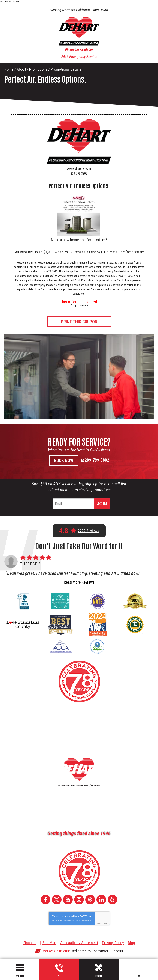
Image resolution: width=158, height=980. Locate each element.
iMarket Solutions (55, 951)
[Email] (74, 504)
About (21, 69)
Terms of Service (81, 920)
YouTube (68, 900)
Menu (20, 976)
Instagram (79, 900)
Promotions (38, 69)
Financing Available (79, 49)
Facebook (46, 900)
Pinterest (90, 900)
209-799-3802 (59, 971)
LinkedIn (101, 900)
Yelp (112, 900)
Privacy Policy (67, 920)
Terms (105, 923)
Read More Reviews (79, 582)
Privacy (99, 923)
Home (9, 69)
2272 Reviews (89, 531)
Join (102, 504)
